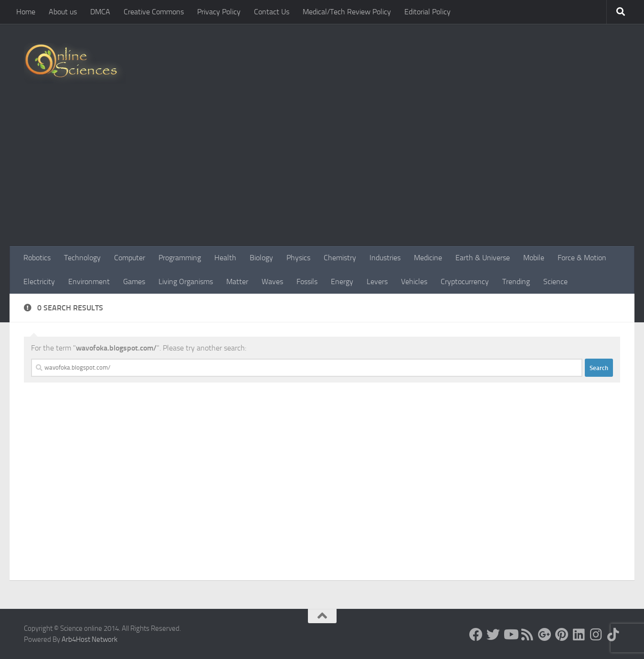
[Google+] (545, 635)
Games (134, 282)
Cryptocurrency (465, 282)
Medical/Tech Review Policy (347, 12)
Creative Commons (154, 12)
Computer (130, 258)
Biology (261, 258)
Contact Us (272, 12)
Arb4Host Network (90, 639)
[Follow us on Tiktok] (613, 635)
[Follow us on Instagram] (596, 635)
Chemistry (340, 258)
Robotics (37, 258)
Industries (385, 258)
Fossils (307, 282)
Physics (298, 258)
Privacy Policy (219, 12)
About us (63, 12)
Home (26, 12)
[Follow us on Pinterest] (562, 635)
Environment (89, 282)
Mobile (534, 258)
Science (555, 282)
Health (225, 258)
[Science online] (476, 635)
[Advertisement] (322, 174)
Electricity (39, 282)
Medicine (428, 258)
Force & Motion (582, 258)
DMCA (100, 12)
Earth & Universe (483, 258)
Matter (237, 282)
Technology (82, 258)
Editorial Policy (428, 12)
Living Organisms (186, 282)
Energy (342, 282)
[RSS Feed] (528, 635)
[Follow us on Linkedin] (579, 635)
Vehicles (414, 282)
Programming (180, 258)
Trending (516, 282)
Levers (377, 282)
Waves (272, 282)
